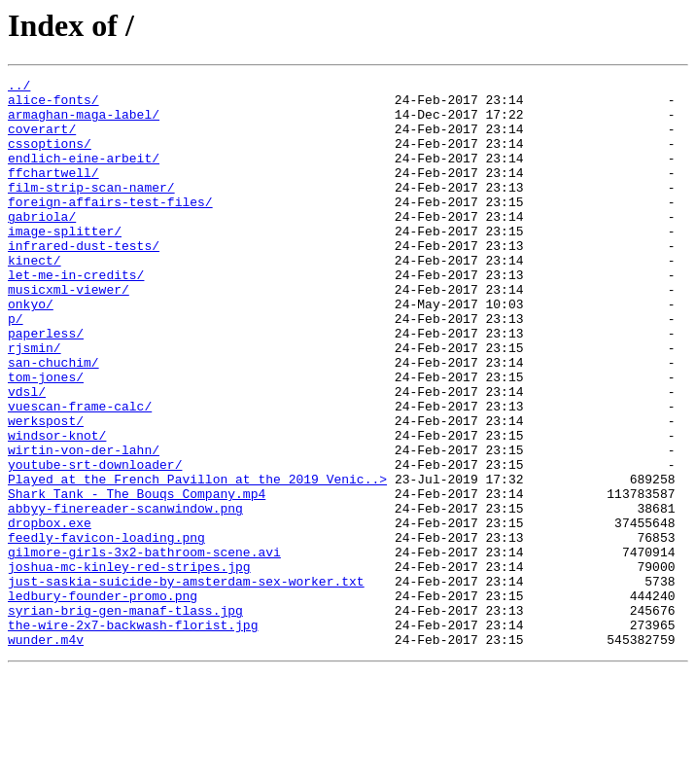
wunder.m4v (46, 753)
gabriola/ (42, 245)
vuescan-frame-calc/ (80, 473)
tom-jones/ (46, 438)
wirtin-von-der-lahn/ (84, 525)
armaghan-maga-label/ (84, 123)
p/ (16, 368)
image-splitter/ (65, 263)
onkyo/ (31, 350)
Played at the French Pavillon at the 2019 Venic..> (197, 560)
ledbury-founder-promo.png (103, 700)
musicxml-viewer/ (69, 333)
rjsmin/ (35, 403)
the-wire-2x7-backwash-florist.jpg (133, 735)
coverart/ (42, 140)
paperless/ (46, 385)
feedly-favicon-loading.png (106, 630)
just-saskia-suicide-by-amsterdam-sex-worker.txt (186, 683)
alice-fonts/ (53, 105)
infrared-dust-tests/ (84, 280)
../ (19, 88)
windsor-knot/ (57, 508)
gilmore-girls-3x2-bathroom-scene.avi (144, 648)
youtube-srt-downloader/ (95, 543)
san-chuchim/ (53, 420)
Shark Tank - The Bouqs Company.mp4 (137, 578)
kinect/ (35, 298)
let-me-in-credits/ (76, 315)
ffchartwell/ (53, 193)
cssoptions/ (50, 158)
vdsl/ (27, 455)
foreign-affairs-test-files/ (110, 228)
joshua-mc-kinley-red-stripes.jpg (129, 665)
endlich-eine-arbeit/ (84, 175)
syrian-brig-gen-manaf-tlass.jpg (125, 718)
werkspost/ (46, 490)
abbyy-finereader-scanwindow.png (125, 595)
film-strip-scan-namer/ (91, 210)
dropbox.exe (50, 613)
